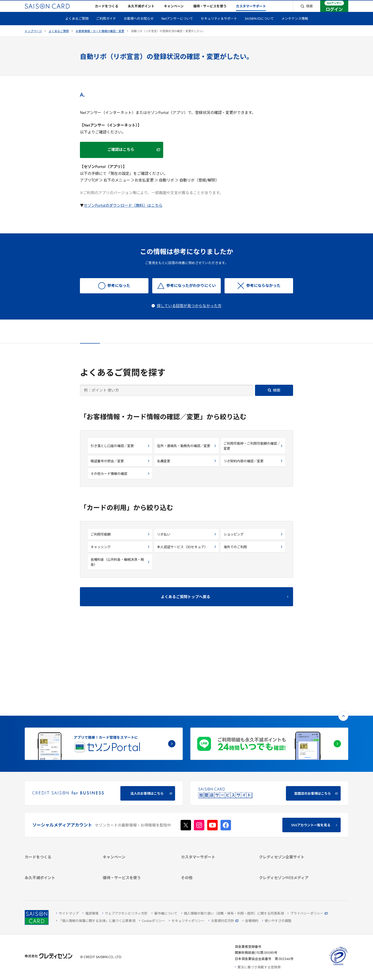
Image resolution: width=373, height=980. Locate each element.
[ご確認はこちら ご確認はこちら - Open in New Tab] (122, 158)
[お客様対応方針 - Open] (223, 921)
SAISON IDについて (259, 27)
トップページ (33, 39)
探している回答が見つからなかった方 (189, 314)
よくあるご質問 (77, 27)
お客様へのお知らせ (139, 27)
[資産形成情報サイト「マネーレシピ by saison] (292, 855)
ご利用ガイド (106, 27)
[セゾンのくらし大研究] (292, 864)
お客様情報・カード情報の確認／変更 (100, 39)
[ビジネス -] (292, 800)
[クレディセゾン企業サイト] (292, 787)
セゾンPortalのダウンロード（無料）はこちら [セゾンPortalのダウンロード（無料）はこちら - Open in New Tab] (123, 213)
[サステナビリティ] (292, 806)
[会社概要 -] (292, 794)
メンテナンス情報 (295, 27)
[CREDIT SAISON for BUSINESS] (104, 715)
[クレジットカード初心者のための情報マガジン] (292, 844)
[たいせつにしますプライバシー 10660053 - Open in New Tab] (338, 965)
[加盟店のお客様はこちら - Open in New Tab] (269, 715)
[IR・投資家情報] (292, 812)
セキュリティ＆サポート (219, 27)
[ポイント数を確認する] (58, 884)
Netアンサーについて (177, 27)
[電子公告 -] (292, 818)
